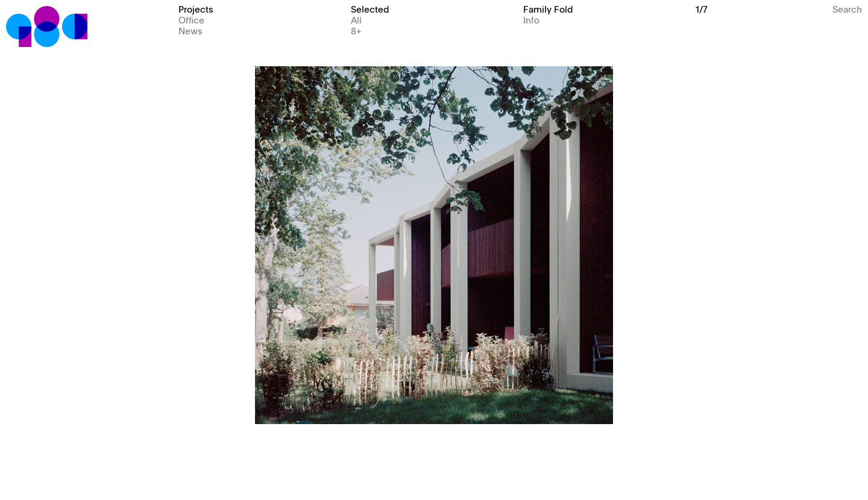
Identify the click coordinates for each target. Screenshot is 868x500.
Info (531, 20)
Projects (196, 9)
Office (191, 20)
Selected (370, 9)
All (356, 20)
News (190, 30)
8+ (356, 30)
